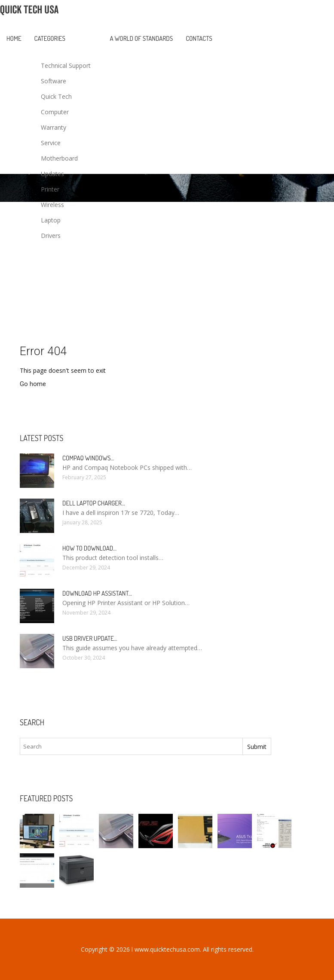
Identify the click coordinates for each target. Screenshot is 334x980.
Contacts (199, 38)
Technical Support (66, 65)
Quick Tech (56, 96)
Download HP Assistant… (97, 593)
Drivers (51, 236)
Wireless (52, 205)
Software (54, 81)
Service (51, 143)
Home (14, 38)
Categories (50, 38)
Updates (52, 174)
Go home (33, 384)
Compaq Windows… (88, 458)
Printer (50, 189)
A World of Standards (142, 38)
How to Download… (89, 548)
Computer (55, 112)
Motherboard (59, 158)
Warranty (54, 127)
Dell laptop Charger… (94, 503)
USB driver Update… (90, 638)
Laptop (51, 220)
